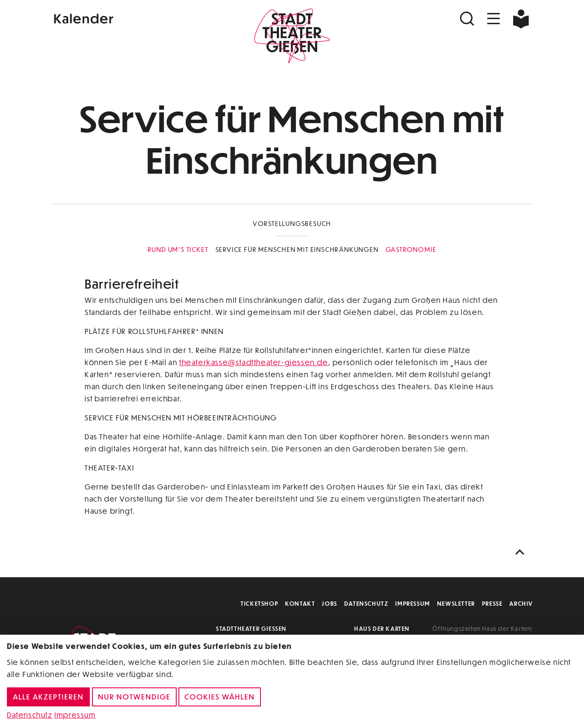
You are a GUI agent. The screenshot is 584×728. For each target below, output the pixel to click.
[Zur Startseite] (292, 37)
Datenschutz (367, 603)
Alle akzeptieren (48, 697)
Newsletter (456, 603)
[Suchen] (468, 19)
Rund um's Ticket (178, 249)
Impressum (413, 603)
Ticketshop (259, 603)
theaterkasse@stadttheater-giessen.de (254, 362)
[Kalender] (131, 17)
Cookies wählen (220, 697)
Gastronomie (411, 249)
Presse (492, 603)
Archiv (521, 603)
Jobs (329, 603)
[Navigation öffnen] (494, 19)
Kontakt (300, 603)
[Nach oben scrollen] (522, 552)
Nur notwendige (134, 697)
